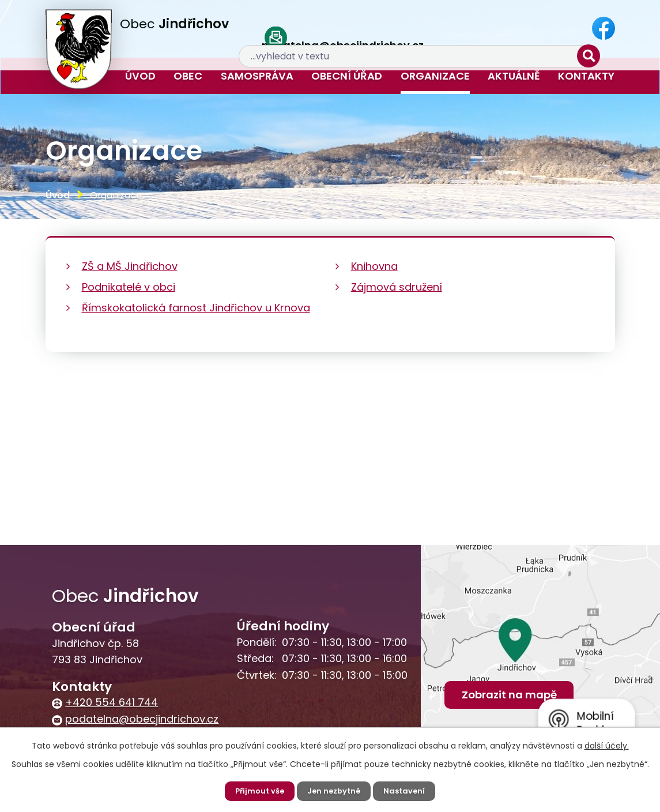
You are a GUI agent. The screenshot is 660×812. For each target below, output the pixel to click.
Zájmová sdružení (397, 287)
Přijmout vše (257, 791)
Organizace (435, 76)
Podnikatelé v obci (129, 287)
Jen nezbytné (335, 791)
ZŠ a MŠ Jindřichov (130, 266)
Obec (188, 76)
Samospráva (257, 76)
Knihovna (374, 266)
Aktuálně (514, 76)
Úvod (140, 76)
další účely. (607, 745)
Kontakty (586, 76)
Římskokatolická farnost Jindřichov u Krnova (196, 308)
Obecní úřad (347, 76)
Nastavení (408, 791)
